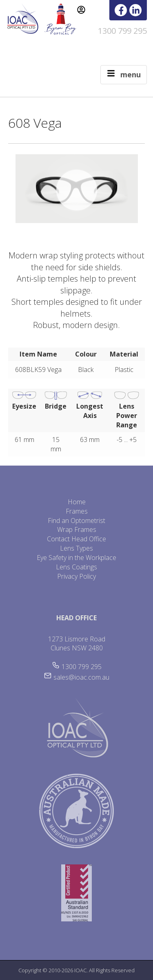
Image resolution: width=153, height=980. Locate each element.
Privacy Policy (76, 576)
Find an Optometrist (76, 521)
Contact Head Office (76, 539)
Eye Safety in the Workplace (76, 558)
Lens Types (76, 548)
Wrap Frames (77, 529)
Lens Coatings (76, 567)
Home (77, 502)
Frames (77, 511)
